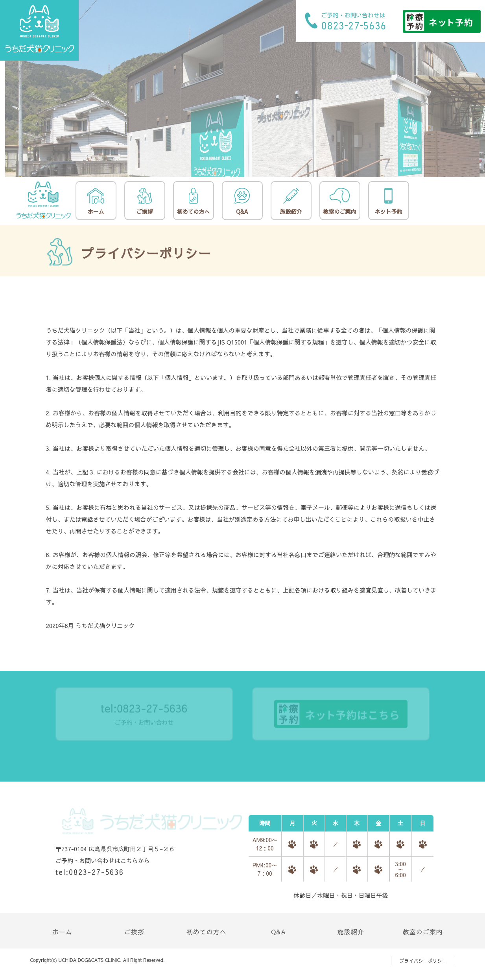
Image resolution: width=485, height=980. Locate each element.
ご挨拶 (145, 202)
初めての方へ (194, 202)
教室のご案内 (340, 202)
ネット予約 (389, 202)
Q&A (242, 202)
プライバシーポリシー (423, 961)
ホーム (96, 202)
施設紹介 (291, 202)
